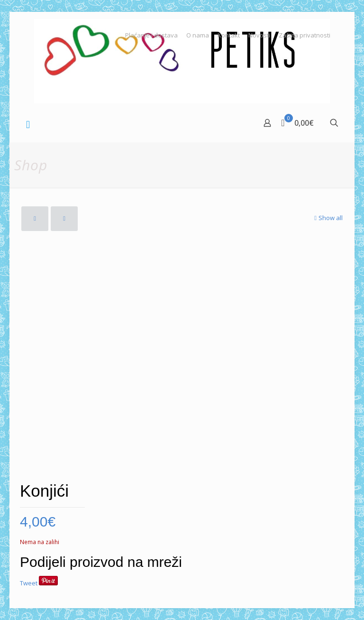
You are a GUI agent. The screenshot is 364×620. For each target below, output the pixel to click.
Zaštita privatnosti (305, 35)
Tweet (29, 583)
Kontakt (229, 35)
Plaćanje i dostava (151, 35)
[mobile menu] (28, 124)
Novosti (259, 35)
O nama (198, 35)
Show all (328, 218)
